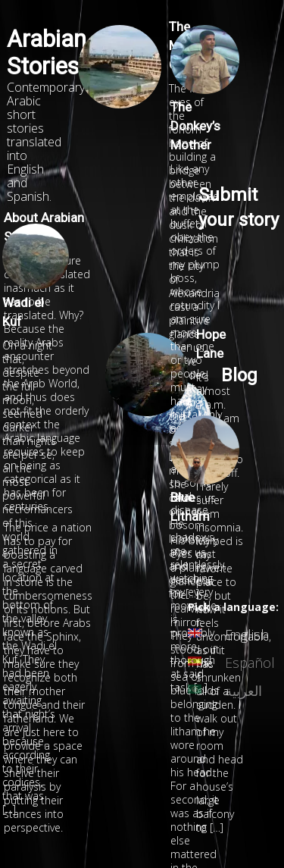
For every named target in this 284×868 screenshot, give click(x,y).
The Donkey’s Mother (195, 126)
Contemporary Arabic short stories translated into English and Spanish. (46, 142)
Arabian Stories (47, 53)
